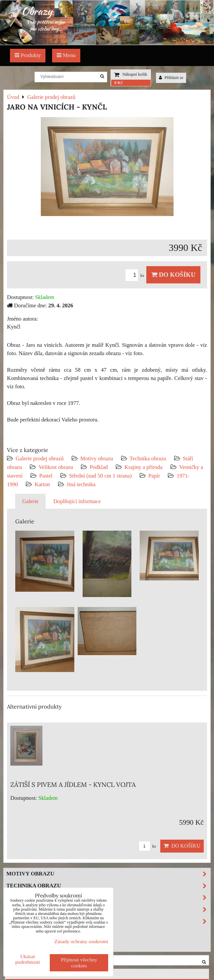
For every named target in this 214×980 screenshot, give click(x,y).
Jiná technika (81, 484)
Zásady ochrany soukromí (81, 941)
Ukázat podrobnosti (28, 959)
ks (136, 275)
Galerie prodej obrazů (40, 458)
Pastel (46, 476)
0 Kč (119, 83)
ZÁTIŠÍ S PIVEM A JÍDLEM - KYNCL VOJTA (73, 785)
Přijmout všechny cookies (79, 963)
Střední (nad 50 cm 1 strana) (100, 476)
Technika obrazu (148, 458)
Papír (154, 476)
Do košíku (173, 275)
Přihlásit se (171, 78)
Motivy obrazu (97, 458)
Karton (42, 484)
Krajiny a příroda (143, 467)
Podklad (99, 467)
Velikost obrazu (56, 467)
